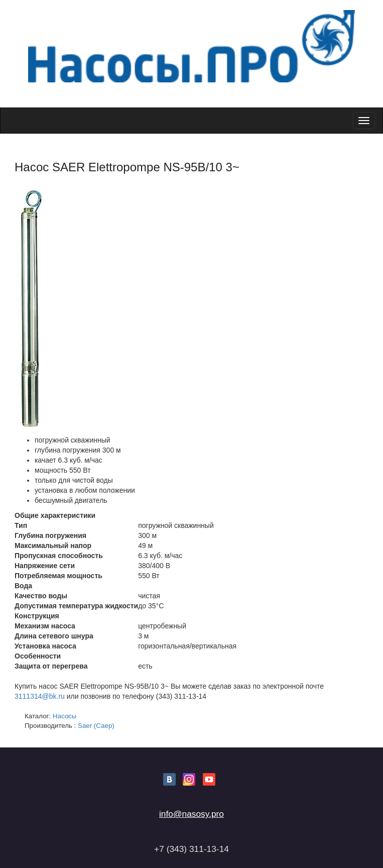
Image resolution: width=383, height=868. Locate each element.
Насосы (65, 716)
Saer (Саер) (96, 726)
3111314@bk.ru (40, 696)
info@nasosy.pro (191, 814)
